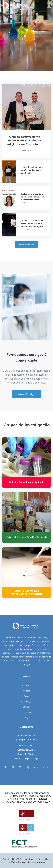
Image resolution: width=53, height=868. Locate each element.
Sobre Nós (26, 685)
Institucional (26, 150)
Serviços (27, 707)
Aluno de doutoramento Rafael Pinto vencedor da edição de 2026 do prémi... (24, 140)
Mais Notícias (26, 245)
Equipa (26, 696)
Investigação (27, 702)
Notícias (26, 691)
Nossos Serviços (26, 394)
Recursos (27, 712)
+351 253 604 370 (26, 735)
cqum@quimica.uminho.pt (26, 739)
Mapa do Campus (38, 767)
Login (27, 718)
